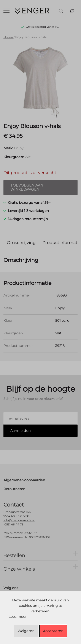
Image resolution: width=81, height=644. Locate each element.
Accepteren (53, 631)
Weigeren (26, 631)
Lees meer (18, 617)
